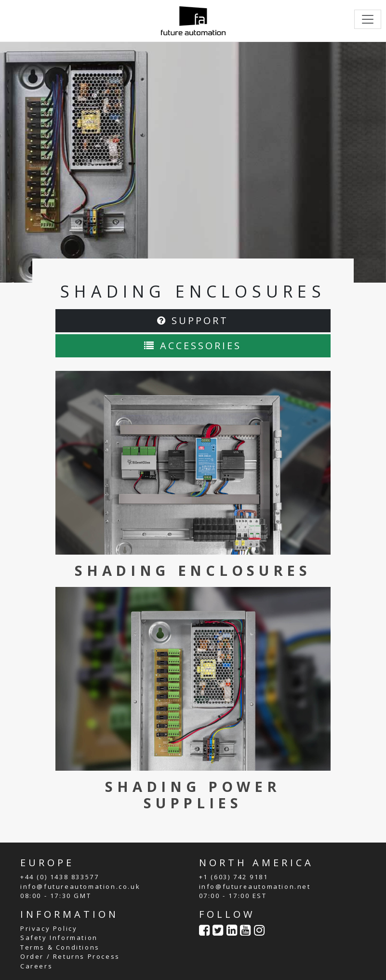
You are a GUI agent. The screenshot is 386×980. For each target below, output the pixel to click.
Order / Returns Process (70, 956)
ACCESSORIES (193, 346)
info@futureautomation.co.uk (80, 886)
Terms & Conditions (60, 947)
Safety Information (59, 938)
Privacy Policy (49, 928)
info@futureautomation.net (255, 886)
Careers (36, 966)
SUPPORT (193, 320)
